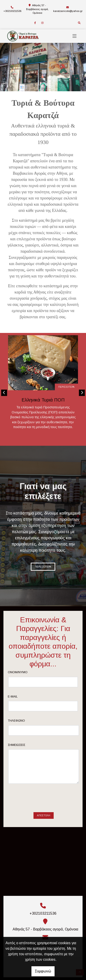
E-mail (20, 696)
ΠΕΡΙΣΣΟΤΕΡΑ (66, 387)
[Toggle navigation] (75, 36)
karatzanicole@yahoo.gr (68, 11)
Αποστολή (44, 798)
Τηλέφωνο (24, 721)
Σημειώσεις (24, 745)
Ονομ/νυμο (25, 672)
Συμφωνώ (43, 971)
